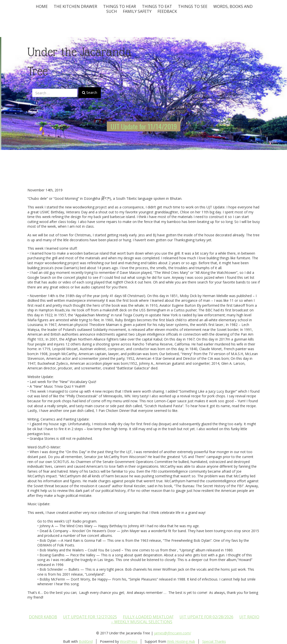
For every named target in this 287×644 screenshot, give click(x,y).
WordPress (129, 641)
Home (42, 6)
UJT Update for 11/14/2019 (144, 126)
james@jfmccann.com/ (173, 633)
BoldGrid (86, 641)
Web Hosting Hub (181, 641)
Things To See (193, 6)
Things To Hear (120, 6)
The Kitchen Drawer (75, 6)
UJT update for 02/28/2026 (206, 617)
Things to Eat (157, 6)
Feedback (167, 11)
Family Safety (137, 11)
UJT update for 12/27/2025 (90, 617)
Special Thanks (214, 641)
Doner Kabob (43, 617)
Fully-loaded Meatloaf (148, 617)
